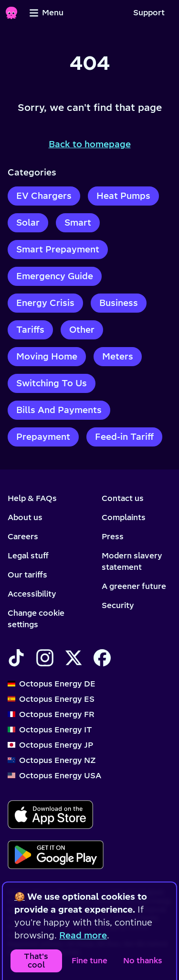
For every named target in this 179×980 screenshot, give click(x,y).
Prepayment (43, 437)
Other (82, 330)
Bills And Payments (59, 410)
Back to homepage (90, 144)
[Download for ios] (50, 815)
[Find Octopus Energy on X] (74, 658)
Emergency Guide (55, 276)
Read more (83, 935)
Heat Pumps (123, 196)
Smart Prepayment (58, 249)
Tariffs (30, 330)
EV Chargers (44, 196)
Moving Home (47, 356)
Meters (118, 356)
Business (119, 303)
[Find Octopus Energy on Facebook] (102, 658)
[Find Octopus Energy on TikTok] (16, 658)
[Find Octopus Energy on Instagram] (45, 658)
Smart (78, 223)
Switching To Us (52, 383)
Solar (28, 223)
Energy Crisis (45, 303)
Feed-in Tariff (124, 437)
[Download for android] (56, 855)
